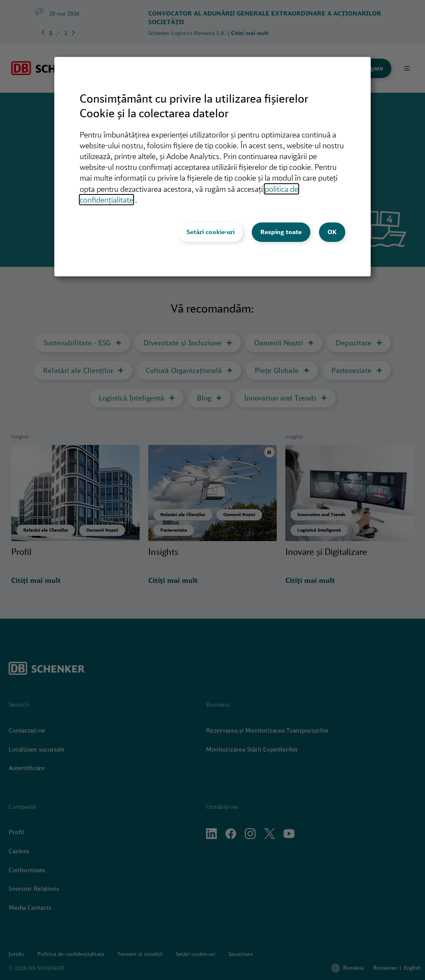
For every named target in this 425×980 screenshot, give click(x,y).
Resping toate (281, 232)
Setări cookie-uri (211, 232)
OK (332, 232)
